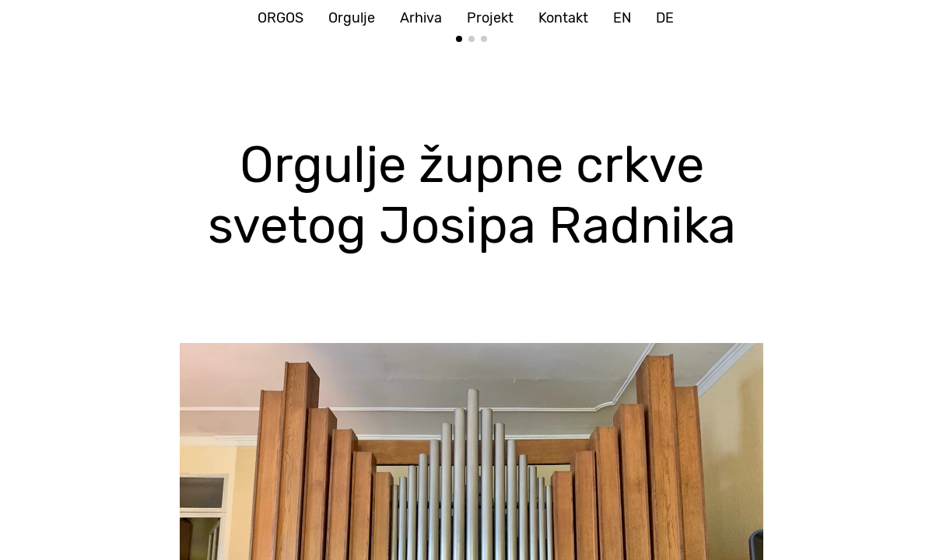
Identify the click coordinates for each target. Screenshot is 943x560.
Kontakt (563, 18)
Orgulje (352, 18)
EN (622, 18)
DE (665, 18)
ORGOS (280, 18)
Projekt (490, 18)
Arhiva (421, 18)
